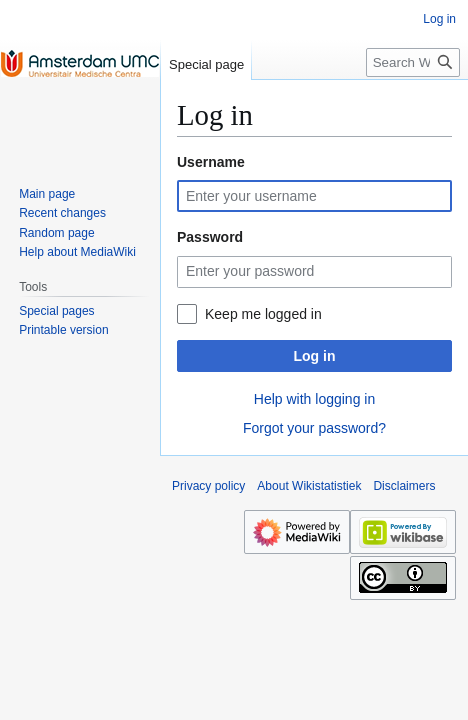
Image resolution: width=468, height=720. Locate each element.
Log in (315, 356)
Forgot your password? (314, 428)
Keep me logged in (263, 314)
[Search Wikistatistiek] (413, 62)
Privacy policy (208, 486)
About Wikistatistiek (309, 486)
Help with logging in (314, 399)
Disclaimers (404, 486)
